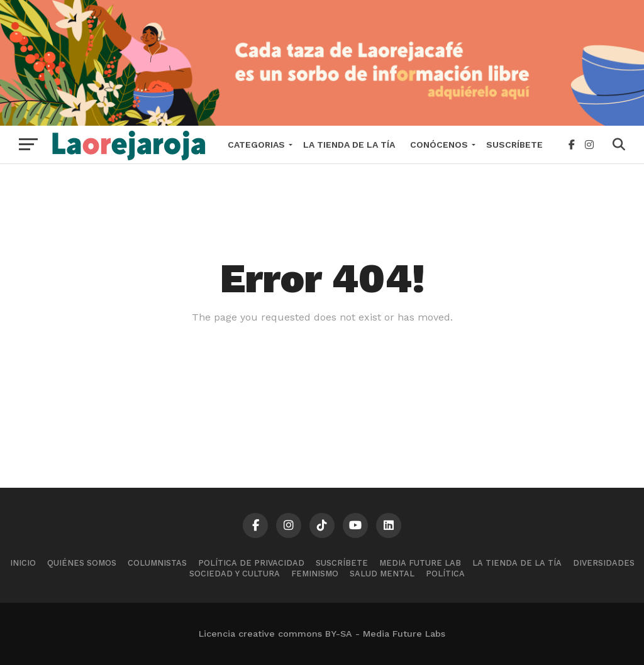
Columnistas (157, 563)
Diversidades (604, 563)
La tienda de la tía (349, 145)
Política (445, 574)
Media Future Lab (420, 563)
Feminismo (315, 574)
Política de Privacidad (251, 563)
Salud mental (382, 574)
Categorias (256, 145)
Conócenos (439, 145)
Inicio (23, 563)
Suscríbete (514, 145)
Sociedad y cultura (235, 574)
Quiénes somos (82, 563)
